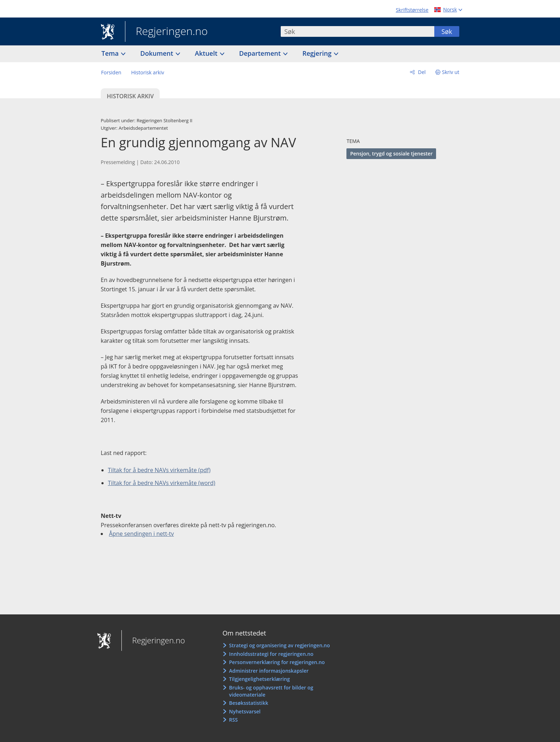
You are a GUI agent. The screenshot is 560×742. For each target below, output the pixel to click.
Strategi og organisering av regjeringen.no (279, 645)
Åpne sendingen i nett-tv (141, 534)
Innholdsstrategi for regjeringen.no (271, 654)
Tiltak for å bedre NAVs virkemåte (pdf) (159, 470)
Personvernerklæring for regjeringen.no (277, 662)
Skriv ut (451, 72)
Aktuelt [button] (207, 53)
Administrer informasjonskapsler (269, 671)
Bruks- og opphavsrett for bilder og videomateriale (271, 691)
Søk (447, 31)
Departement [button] (261, 53)
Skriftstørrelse (412, 10)
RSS (233, 720)
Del (421, 72)
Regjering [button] (318, 53)
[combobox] (357, 31)
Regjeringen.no (166, 32)
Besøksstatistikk (249, 703)
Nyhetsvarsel (245, 711)
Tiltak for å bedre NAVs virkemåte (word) (162, 483)
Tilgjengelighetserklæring (259, 679)
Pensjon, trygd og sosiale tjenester (391, 154)
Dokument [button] (158, 53)
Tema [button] (111, 53)
